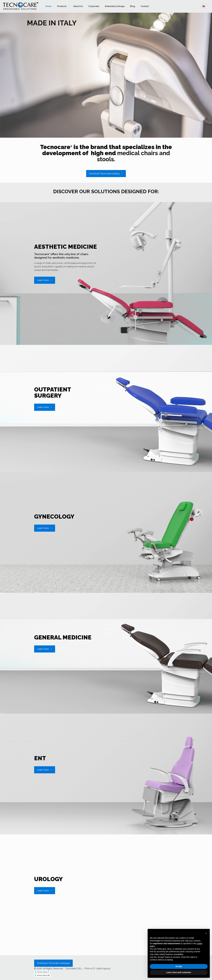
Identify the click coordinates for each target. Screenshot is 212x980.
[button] (206, 933)
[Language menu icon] (205, 6)
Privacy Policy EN (43, 975)
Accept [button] (179, 966)
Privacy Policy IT (43, 972)
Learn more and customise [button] (179, 972)
